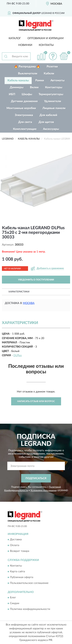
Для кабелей (48, 115)
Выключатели (28, 74)
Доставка (16, 540)
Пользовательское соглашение (29, 583)
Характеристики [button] (19, 292)
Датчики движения (24, 101)
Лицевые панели (54, 108)
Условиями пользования (44, 490)
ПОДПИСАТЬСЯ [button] (36, 478)
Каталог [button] (15, 38)
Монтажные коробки (21, 108)
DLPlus (18, 355)
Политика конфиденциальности (30, 609)
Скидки (15, 603)
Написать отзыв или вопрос (36, 401)
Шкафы (27, 94)
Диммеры (17, 87)
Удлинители (53, 101)
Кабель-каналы (18, 80)
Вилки (34, 87)
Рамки (40, 80)
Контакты (46, 45)
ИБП (12, 94)
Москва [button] (29, 303)
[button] (53, 56)
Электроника (24, 115)
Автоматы (58, 80)
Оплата (15, 546)
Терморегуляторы (51, 94)
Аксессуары (51, 129)
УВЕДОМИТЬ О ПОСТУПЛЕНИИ (36, 280)
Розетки (52, 67)
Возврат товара (20, 551)
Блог (13, 598)
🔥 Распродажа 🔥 (27, 67)
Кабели (49, 74)
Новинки (25, 45)
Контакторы (54, 87)
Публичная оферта (22, 577)
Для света (25, 122)
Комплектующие (25, 129)
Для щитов (46, 122)
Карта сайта (17, 572)
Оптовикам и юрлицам (46, 38)
